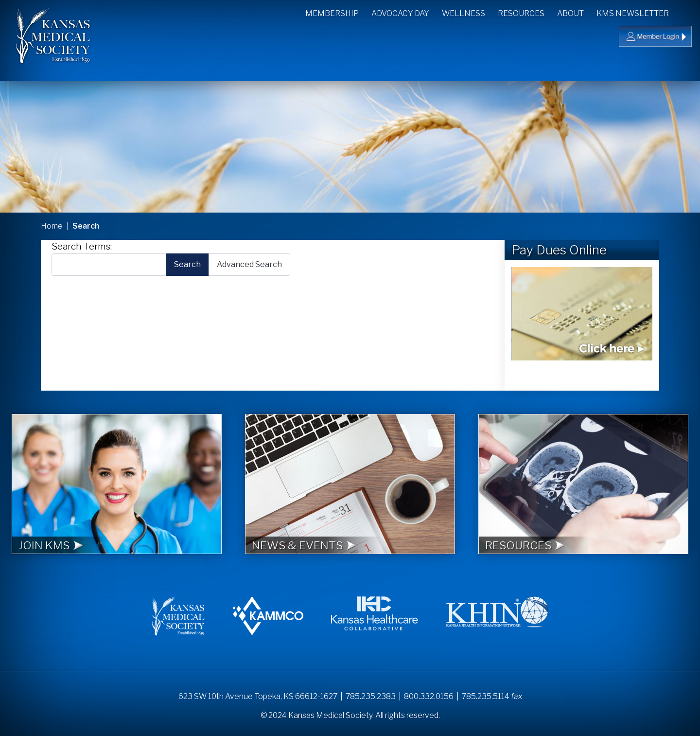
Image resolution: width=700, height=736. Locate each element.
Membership (332, 13)
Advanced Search (249, 264)
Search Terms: (82, 246)
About (570, 13)
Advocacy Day (400, 13)
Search (685, 12)
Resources (521, 13)
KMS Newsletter (633, 13)
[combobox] (109, 264)
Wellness (464, 13)
